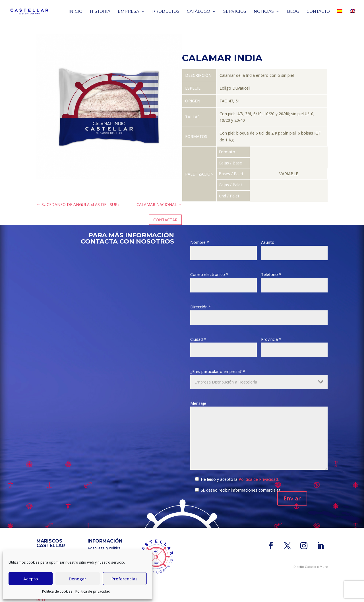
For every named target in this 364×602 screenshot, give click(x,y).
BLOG (293, 12)
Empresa (128, 12)
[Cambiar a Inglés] (352, 16)
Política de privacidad (93, 591)
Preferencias (125, 579)
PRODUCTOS (166, 12)
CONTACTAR (165, 220)
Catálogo (198, 12)
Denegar (77, 579)
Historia (100, 12)
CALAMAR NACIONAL (159, 204)
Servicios (235, 12)
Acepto (31, 579)
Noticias (264, 12)
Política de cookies (57, 591)
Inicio (76, 12)
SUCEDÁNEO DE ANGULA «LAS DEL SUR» (78, 204)
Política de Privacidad (258, 479)
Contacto (318, 12)
